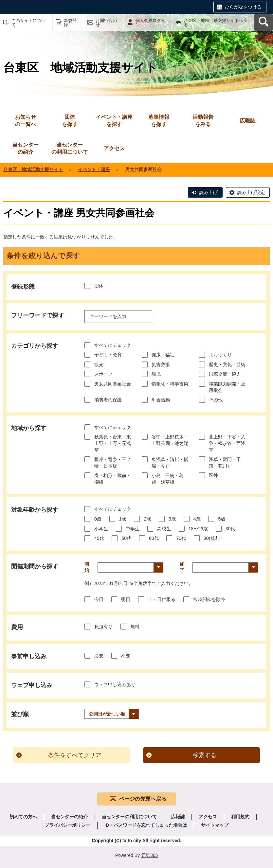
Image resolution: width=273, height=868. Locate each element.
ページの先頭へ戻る (143, 799)
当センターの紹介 (69, 817)
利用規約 (240, 817)
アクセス (208, 817)
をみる (203, 120)
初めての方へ (23, 817)
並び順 (20, 714)
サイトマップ (215, 825)
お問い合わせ (106, 23)
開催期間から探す (35, 566)
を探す (70, 120)
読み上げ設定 (251, 192)
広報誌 (178, 817)
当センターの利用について (129, 817)
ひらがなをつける (243, 7)
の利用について (70, 148)
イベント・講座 (94, 169)
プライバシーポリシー (67, 825)
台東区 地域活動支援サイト (33, 169)
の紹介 (26, 148)
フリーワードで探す (38, 315)
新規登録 (70, 23)
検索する (205, 755)
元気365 (149, 855)
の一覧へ (26, 120)
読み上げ (209, 192)
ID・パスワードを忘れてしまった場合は (146, 825)
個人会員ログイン (150, 23)
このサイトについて (28, 23)
